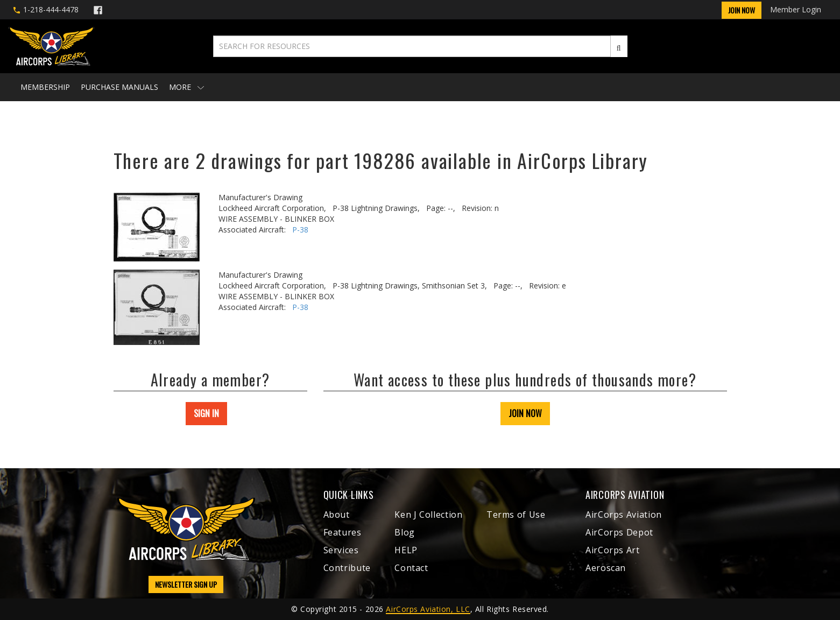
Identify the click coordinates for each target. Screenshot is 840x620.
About (337, 515)
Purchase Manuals (119, 87)
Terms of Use (516, 515)
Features (343, 532)
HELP (406, 550)
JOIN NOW (525, 413)
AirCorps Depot (619, 532)
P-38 (300, 230)
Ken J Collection (428, 515)
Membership (45, 87)
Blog (405, 532)
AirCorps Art (613, 550)
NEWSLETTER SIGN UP (186, 584)
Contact (411, 568)
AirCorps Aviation (624, 515)
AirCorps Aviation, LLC (428, 609)
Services (341, 550)
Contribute (347, 568)
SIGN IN (206, 413)
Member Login (796, 9)
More (186, 87)
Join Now (742, 10)
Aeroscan (606, 568)
